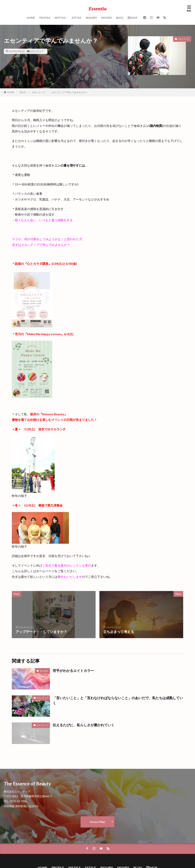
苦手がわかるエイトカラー (73, 671)
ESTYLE (77, 18)
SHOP (133, 18)
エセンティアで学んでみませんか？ (70, 92)
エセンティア (37, 51)
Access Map (97, 822)
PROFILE (45, 18)
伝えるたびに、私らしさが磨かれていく (84, 725)
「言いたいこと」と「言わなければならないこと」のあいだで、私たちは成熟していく (118, 700)
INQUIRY (91, 18)
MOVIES (107, 18)
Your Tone (44, 671)
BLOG (120, 18)
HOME (31, 18)
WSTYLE (60, 18)
